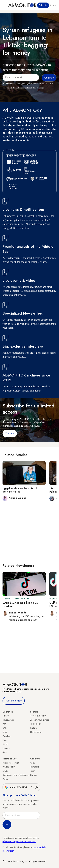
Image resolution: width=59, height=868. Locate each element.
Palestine (6, 736)
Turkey (6, 716)
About (33, 763)
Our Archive (36, 732)
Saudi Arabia (8, 720)
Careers (34, 775)
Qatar (5, 744)
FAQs (5, 771)
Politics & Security (38, 716)
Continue (10, 433)
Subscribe (43, 5)
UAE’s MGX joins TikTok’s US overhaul (20, 604)
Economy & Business (39, 720)
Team (33, 771)
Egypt (5, 740)
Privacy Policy (9, 767)
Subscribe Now (14, 701)
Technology (35, 724)
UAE (4, 728)
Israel (5, 732)
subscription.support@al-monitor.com (19, 841)
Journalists (34, 767)
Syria (5, 752)
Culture (33, 728)
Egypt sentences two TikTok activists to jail (20, 490)
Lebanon (6, 748)
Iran (4, 724)
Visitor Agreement (11, 763)
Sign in (53, 5)
